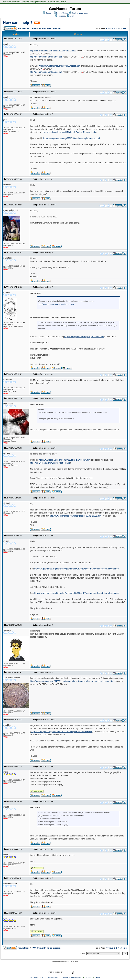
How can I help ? (18, 23)
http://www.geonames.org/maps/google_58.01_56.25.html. (76, 516)
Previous (109, 28)
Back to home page (80, 13)
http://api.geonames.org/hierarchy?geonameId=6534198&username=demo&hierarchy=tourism (77, 593)
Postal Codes (28, 2)
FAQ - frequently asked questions (47, 28)
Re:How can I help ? (48, 39)
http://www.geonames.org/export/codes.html (56, 304)
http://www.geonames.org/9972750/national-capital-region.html (72, 138)
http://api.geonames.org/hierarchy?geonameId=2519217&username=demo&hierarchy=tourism (77, 569)
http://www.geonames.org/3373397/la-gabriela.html (53, 51)
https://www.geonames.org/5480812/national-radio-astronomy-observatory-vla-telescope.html (72, 681)
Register (60, 16)
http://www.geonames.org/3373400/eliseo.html (60, 66)
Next (125, 28)
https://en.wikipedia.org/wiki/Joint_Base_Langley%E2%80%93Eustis (62, 732)
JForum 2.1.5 (64, 962)
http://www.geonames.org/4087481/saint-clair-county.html (65, 460)
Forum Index (24, 28)
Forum (88, 977)
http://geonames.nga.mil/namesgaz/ (46, 57)
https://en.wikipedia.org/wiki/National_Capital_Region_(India (69, 132)
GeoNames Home (11, 2)
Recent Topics (62, 13)
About (64, 2)
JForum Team (74, 962)
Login (71, 16)
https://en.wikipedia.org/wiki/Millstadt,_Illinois (50, 463)
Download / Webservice (48, 2)
